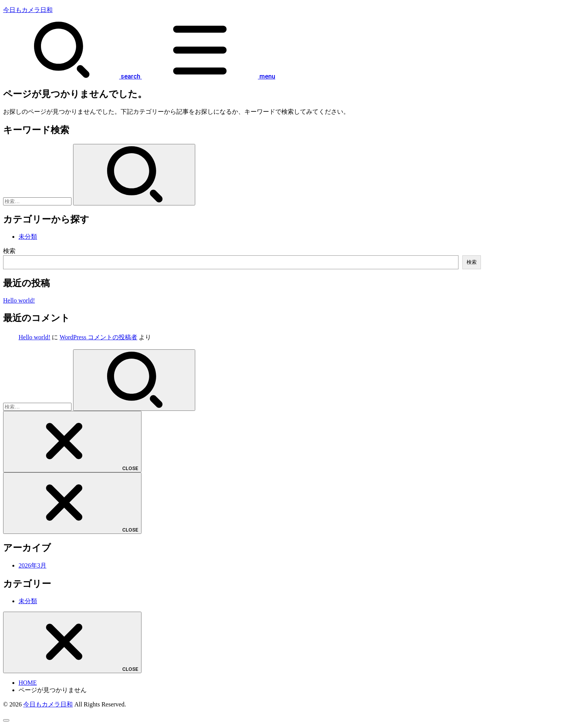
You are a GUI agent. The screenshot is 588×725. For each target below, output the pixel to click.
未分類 (28, 237)
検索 (9, 251)
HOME (28, 683)
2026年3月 (32, 565)
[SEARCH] (72, 76)
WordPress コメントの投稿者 (98, 337)
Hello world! (19, 300)
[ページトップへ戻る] (6, 720)
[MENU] (208, 76)
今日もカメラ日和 (28, 10)
